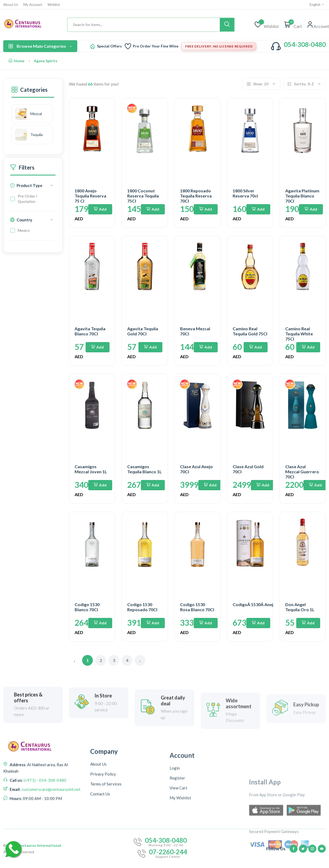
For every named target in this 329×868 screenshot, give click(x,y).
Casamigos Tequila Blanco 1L (145, 469)
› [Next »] (140, 661)
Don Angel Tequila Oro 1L (300, 607)
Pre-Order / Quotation (28, 199)
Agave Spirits (46, 61)
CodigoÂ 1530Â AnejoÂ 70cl (260, 604)
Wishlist (54, 5)
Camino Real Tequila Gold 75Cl (250, 331)
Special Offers (109, 46)
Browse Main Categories (40, 46)
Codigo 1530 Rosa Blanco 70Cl (197, 607)
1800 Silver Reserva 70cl (245, 193)
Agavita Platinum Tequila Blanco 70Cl (302, 196)
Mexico (24, 231)
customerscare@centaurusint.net (51, 843)
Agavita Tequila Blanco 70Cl (90, 331)
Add (100, 209)
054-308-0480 (305, 44)
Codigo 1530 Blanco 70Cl (87, 607)
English (317, 5)
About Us (11, 5)
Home (17, 61)
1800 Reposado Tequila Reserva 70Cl (196, 196)
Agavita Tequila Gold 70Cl (143, 331)
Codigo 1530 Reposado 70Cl (142, 607)
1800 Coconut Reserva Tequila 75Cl (143, 196)
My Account (33, 5)
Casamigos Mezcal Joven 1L (91, 469)
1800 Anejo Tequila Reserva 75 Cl (90, 196)
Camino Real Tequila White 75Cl (299, 334)
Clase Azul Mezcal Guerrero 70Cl (302, 472)
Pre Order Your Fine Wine (156, 46)
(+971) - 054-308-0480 (45, 834)
